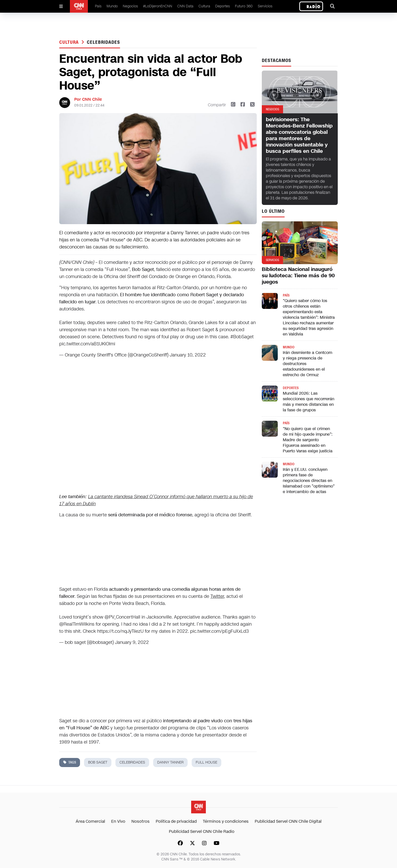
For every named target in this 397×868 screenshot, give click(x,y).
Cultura (204, 6)
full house (206, 762)
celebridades (103, 42)
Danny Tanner (170, 762)
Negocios (130, 6)
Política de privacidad (176, 821)
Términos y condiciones (226, 821)
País (98, 6)
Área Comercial (90, 821)
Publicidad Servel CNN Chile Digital (288, 821)
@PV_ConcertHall (122, 617)
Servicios (265, 6)
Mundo (112, 6)
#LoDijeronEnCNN (158, 6)
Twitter (217, 596)
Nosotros (141, 821)
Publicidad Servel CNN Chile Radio (202, 831)
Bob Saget (98, 762)
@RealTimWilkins (77, 624)
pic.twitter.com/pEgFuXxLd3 (220, 631)
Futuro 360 (244, 6)
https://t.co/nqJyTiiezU (120, 631)
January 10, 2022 (188, 355)
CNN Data (185, 6)
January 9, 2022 (132, 642)
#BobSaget (242, 337)
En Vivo (118, 821)
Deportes (223, 6)
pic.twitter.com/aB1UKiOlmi (87, 344)
